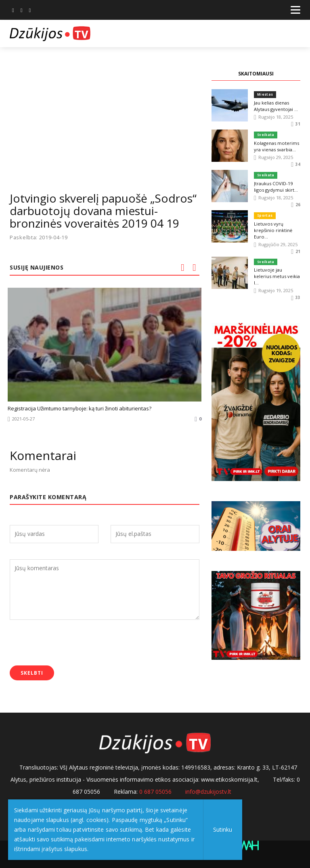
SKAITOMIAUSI (256, 74)
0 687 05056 (155, 792)
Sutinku (223, 829)
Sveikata (266, 135)
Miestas (265, 94)
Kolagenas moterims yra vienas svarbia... (276, 146)
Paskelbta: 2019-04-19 (39, 237)
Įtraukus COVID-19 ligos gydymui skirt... (276, 186)
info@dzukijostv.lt (208, 792)
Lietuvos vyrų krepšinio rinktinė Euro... (273, 230)
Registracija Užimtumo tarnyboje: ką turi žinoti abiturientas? (80, 408)
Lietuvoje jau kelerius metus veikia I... (277, 273)
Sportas (265, 215)
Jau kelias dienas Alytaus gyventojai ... (276, 106)
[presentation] (71, 643)
